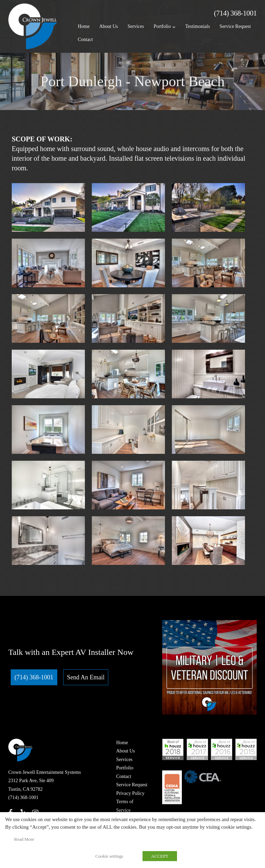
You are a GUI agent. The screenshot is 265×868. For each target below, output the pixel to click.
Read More (24, 839)
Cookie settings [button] (109, 856)
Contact (86, 39)
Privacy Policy (130, 793)
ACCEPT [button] (160, 856)
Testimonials (198, 26)
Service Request (235, 26)
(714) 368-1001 (235, 13)
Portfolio (162, 26)
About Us (109, 26)
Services (136, 26)
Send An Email (86, 677)
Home (84, 26)
